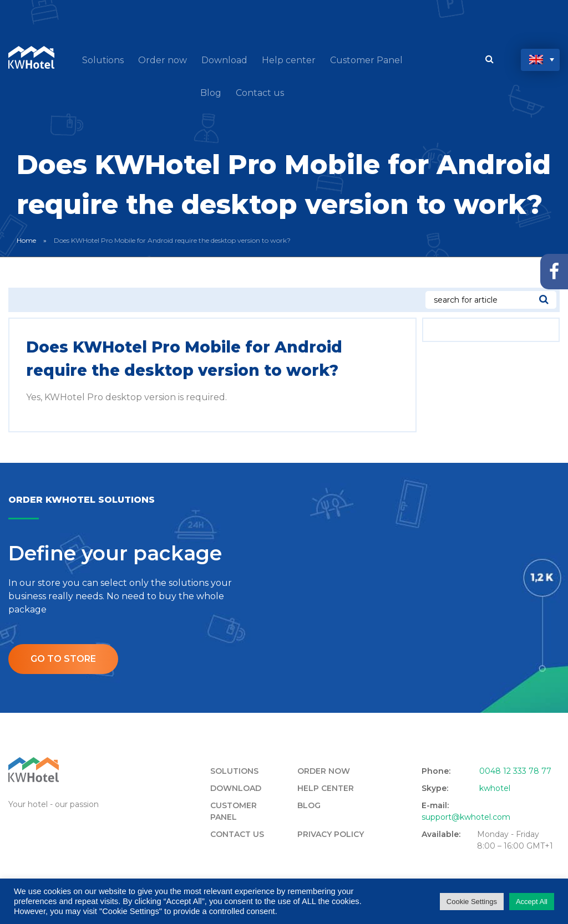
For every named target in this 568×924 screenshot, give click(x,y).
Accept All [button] (532, 902)
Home (26, 240)
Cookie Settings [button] (472, 902)
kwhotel (495, 788)
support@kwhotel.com (466, 817)
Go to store (63, 659)
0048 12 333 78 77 (515, 771)
